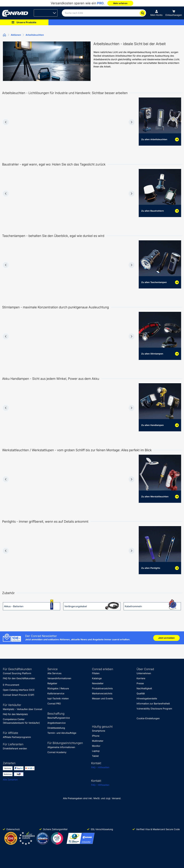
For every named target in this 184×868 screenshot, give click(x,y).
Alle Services (54, 673)
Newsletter (98, 683)
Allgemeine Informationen (61, 747)
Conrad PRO (54, 704)
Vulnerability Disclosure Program (154, 709)
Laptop (96, 751)
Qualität (141, 693)
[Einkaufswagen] (174, 13)
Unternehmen (144, 673)
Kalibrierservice (56, 693)
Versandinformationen (59, 678)
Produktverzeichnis (102, 688)
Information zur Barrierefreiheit (153, 704)
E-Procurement (11, 685)
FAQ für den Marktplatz (15, 714)
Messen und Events (102, 698)
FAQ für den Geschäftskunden (19, 678)
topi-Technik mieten (58, 698)
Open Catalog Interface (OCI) (19, 690)
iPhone (96, 736)
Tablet (95, 756)
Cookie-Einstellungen (148, 718)
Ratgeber (52, 683)
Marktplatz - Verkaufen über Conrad (22, 709)
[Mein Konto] (156, 13)
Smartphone (99, 731)
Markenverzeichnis (102, 693)
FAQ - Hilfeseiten (100, 767)
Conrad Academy (57, 752)
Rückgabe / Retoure (58, 688)
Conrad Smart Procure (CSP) (19, 695)
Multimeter (98, 741)
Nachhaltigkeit (144, 688)
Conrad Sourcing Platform (17, 673)
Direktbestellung (56, 728)
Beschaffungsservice (59, 718)
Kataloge (97, 678)
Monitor (96, 746)
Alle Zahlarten (10, 780)
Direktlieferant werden (15, 748)
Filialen (96, 673)
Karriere (141, 678)
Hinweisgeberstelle (147, 698)
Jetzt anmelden (166, 638)
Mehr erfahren (120, 3)
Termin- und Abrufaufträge (62, 733)
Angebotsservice (56, 723)
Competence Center (14, 719)
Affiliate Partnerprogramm (17, 737)
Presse (140, 683)
